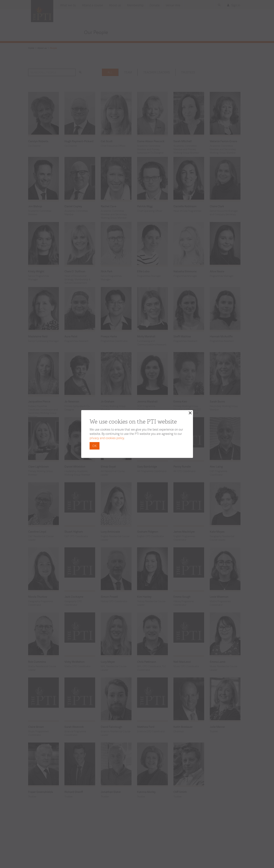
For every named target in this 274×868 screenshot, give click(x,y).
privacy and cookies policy (107, 438)
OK (95, 446)
